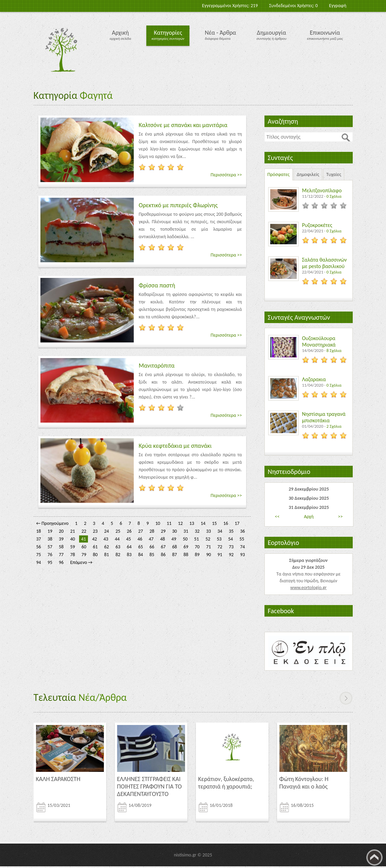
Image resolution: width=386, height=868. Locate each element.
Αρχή (309, 517)
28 (152, 531)
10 (158, 523)
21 (73, 531)
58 (61, 547)
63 (118, 547)
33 (208, 531)
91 (220, 555)
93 (242, 555)
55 (242, 539)
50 (185, 539)
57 (50, 547)
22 (84, 531)
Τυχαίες (334, 174)
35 (231, 531)
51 (197, 539)
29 (163, 531)
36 (242, 531)
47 (151, 539)
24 (107, 531)
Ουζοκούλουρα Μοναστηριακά (319, 341)
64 (129, 547)
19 (50, 531)
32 (197, 531)
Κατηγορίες (168, 33)
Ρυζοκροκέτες (317, 225)
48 (163, 539)
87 (174, 555)
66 (152, 547)
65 (141, 547)
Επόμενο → (81, 562)
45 (129, 539)
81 (107, 555)
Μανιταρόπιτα (157, 366)
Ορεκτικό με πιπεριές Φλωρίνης (178, 205)
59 (73, 547)
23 (95, 531)
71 (208, 547)
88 (186, 555)
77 (61, 555)
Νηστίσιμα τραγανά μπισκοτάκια (324, 417)
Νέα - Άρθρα (220, 33)
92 (231, 555)
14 (203, 523)
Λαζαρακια (314, 379)
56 (39, 547)
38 (50, 539)
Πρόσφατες (279, 174)
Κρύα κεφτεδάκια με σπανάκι (175, 446)
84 (141, 555)
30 (174, 531)
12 (180, 523)
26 (129, 531)
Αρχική (121, 33)
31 (186, 531)
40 (73, 539)
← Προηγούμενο (52, 523)
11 (169, 523)
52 (208, 539)
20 (61, 531)
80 (95, 555)
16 (226, 523)
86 (163, 555)
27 (141, 531)
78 (73, 555)
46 (140, 539)
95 (50, 562)
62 (107, 547)
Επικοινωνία (325, 33)
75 (39, 555)
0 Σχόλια (334, 196)
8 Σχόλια (334, 350)
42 (94, 539)
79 (84, 555)
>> (341, 517)
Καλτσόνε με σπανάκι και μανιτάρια (183, 125)
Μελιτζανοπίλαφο (322, 190)
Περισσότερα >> (226, 175)
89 (197, 555)
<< (277, 517)
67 (163, 547)
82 (118, 555)
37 (39, 539)
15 (214, 523)
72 (220, 547)
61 (95, 547)
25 (118, 531)
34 (220, 531)
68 (174, 547)
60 (84, 547)
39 (61, 539)
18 (39, 531)
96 (61, 562)
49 (174, 539)
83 (129, 555)
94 (39, 562)
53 (219, 539)
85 (152, 555)
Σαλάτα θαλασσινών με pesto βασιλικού (325, 263)
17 (237, 523)
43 (106, 539)
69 (186, 547)
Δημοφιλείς (308, 174)
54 (231, 539)
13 (192, 523)
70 (197, 547)
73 (231, 547)
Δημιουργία (272, 33)
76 (50, 555)
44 (117, 539)
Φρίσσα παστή (157, 285)
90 (208, 555)
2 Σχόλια (334, 426)
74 (242, 547)
